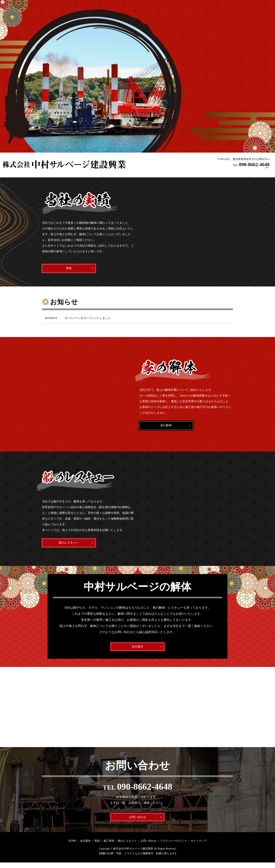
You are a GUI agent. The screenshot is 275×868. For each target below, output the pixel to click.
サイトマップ (199, 846)
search (267, 172)
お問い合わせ (251, 172)
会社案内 (181, 172)
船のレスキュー (228, 172)
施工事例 (208, 172)
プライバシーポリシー (174, 846)
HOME (166, 172)
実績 (194, 172)
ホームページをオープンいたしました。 (89, 320)
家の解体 (166, 427)
